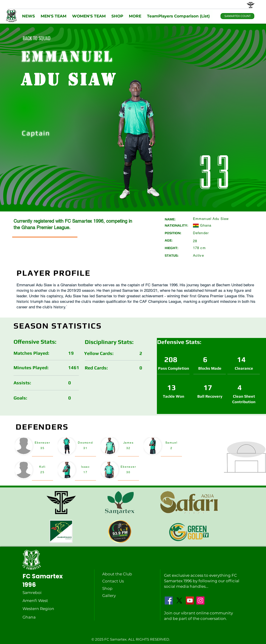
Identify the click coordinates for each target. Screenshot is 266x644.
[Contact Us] (113, 581)
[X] (179, 600)
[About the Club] (118, 574)
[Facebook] (169, 600)
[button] (28, 16)
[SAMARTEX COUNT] (237, 16)
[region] (34, 447)
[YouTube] (190, 600)
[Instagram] (200, 600)
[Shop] (113, 588)
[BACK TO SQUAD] (37, 38)
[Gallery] (113, 596)
